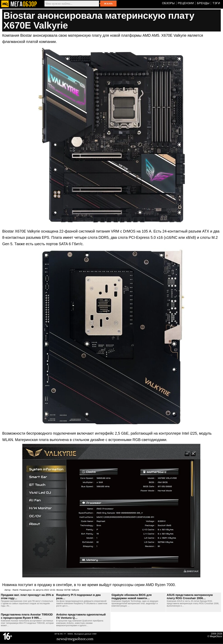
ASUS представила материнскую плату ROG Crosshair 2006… (190, 597)
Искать (108, 4)
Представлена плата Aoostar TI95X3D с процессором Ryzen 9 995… (27, 616)
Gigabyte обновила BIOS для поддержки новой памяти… (132, 597)
